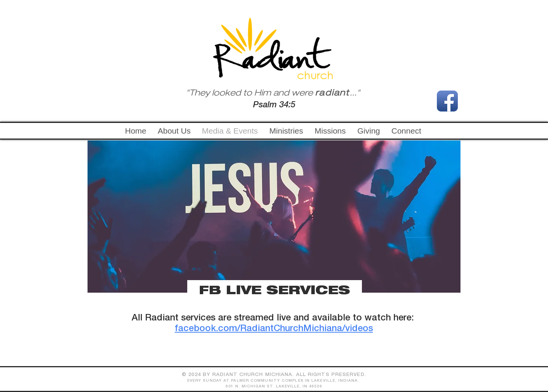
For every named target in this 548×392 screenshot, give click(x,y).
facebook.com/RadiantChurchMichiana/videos (274, 329)
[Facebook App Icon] (447, 101)
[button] (286, 131)
